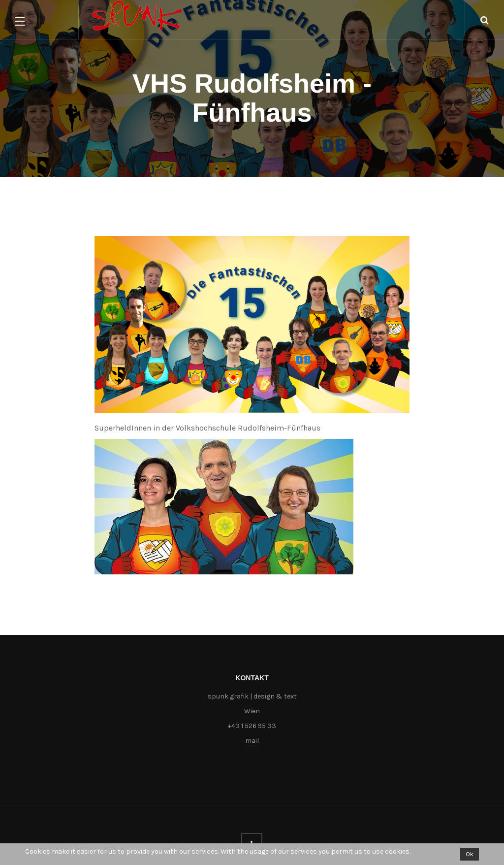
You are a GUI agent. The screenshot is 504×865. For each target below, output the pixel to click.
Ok (470, 854)
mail (252, 741)
